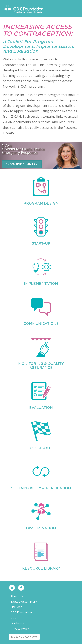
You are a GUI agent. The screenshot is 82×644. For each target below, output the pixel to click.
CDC (14, 618)
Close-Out (41, 448)
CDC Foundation (21, 612)
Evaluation (41, 408)
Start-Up (41, 244)
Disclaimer (18, 623)
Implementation (41, 284)
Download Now (24, 637)
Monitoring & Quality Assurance (41, 366)
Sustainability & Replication (41, 488)
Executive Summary (22, 164)
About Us (17, 596)
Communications (41, 324)
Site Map (17, 607)
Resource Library (41, 568)
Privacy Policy (20, 628)
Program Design (41, 203)
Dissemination (41, 528)
